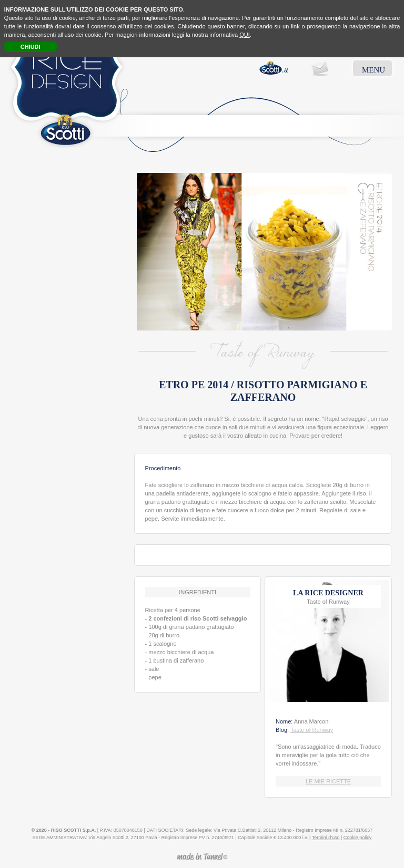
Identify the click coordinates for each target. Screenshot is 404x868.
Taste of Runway (312, 730)
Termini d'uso (326, 838)
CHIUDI (31, 47)
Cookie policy (358, 838)
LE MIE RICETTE (328, 781)
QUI (245, 35)
